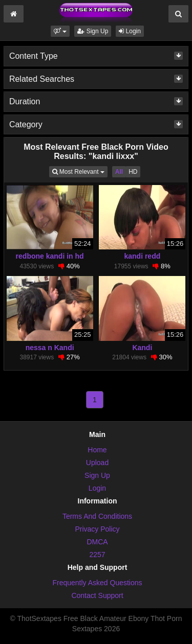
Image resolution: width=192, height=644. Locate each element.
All (119, 172)
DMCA (97, 542)
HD (133, 172)
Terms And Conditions (97, 516)
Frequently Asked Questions (97, 583)
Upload (97, 463)
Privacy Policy (97, 529)
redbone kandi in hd (50, 256)
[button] (60, 31)
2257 (97, 555)
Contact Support (97, 595)
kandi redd (142, 256)
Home (97, 450)
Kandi (142, 348)
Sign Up (93, 31)
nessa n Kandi (50, 348)
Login (130, 31)
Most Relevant (80, 171)
